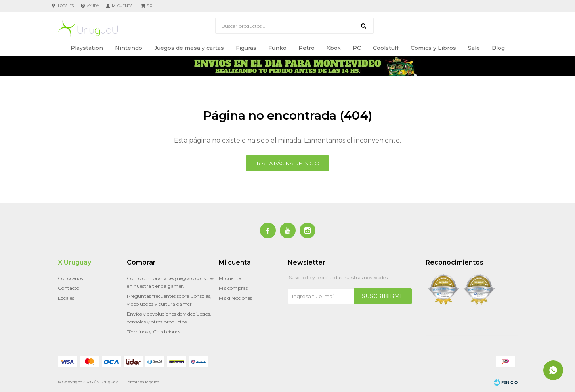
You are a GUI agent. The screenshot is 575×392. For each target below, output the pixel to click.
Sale (474, 48)
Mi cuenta (230, 278)
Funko (277, 48)
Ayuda (93, 6)
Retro (307, 48)
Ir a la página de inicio (287, 163)
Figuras (246, 48)
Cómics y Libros (433, 48)
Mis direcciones (235, 298)
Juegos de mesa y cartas (189, 48)
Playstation (87, 48)
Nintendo (129, 48)
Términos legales (142, 382)
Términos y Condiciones (154, 332)
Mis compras (233, 288)
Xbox (334, 48)
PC (357, 48)
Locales (66, 6)
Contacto (69, 288)
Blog (498, 48)
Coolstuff (386, 48)
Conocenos (70, 278)
